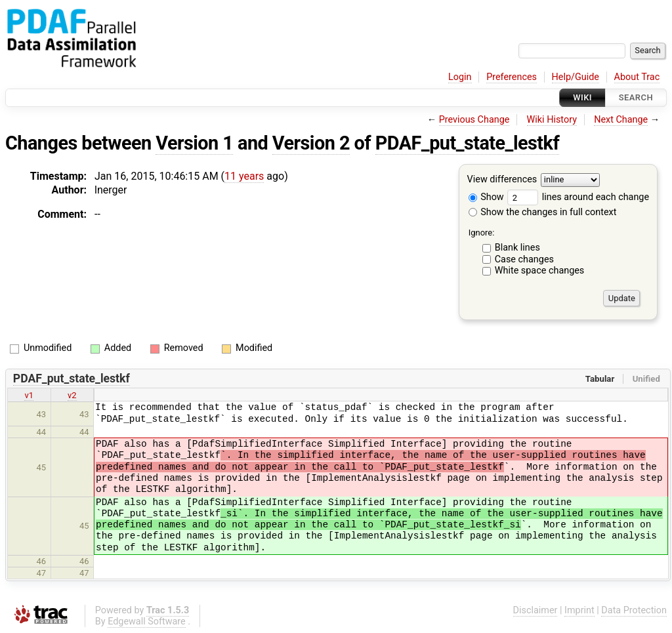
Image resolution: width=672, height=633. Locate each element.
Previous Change (474, 120)
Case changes (524, 259)
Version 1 (194, 143)
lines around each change (578, 197)
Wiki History (552, 120)
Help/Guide (576, 77)
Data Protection (634, 610)
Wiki (582, 97)
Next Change (621, 120)
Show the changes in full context (543, 212)
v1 (29, 395)
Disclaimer (535, 610)
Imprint (579, 610)
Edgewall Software (147, 622)
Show (486, 197)
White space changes (540, 271)
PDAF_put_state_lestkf (467, 143)
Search (636, 97)
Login (460, 77)
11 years (244, 176)
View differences (502, 180)
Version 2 (311, 143)
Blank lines (517, 248)
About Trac (637, 77)
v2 (72, 395)
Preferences (512, 77)
